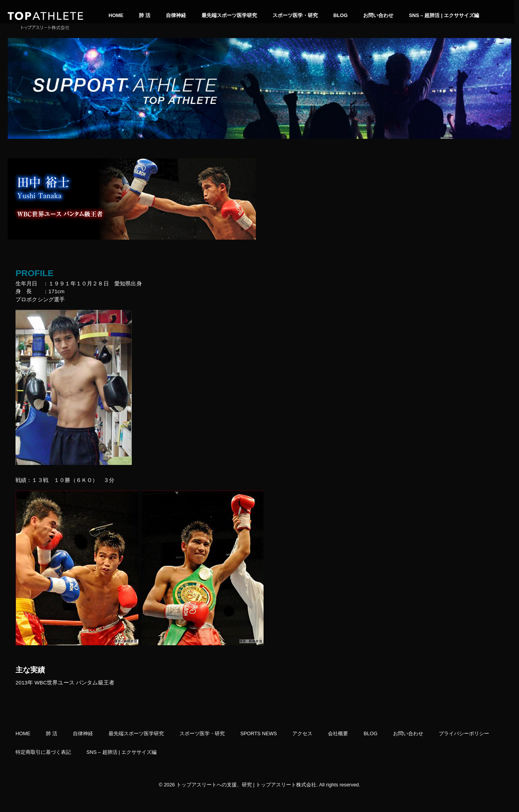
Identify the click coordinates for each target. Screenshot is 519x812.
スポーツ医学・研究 (295, 15)
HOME (116, 15)
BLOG (341, 15)
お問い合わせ (378, 15)
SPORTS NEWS (259, 734)
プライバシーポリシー (464, 734)
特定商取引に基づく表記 (43, 752)
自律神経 (176, 15)
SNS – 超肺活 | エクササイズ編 (444, 15)
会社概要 (338, 734)
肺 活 (145, 15)
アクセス (302, 734)
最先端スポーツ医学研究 (229, 15)
